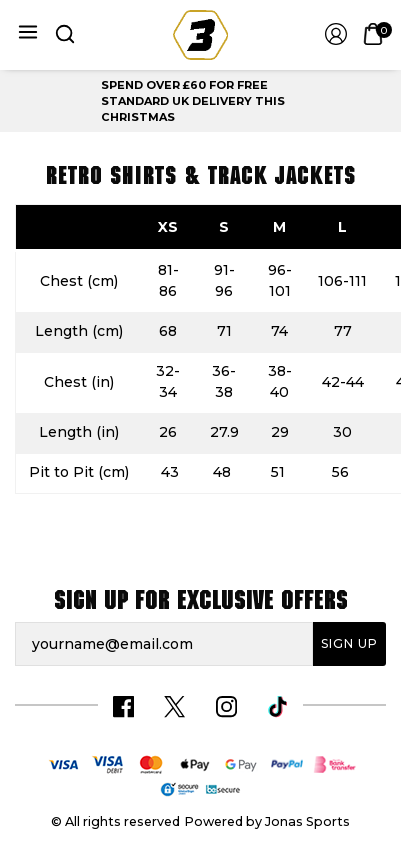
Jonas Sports (307, 821)
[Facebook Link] (123, 706)
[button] (64, 35)
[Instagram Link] (226, 706)
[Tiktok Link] (277, 706)
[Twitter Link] (174, 706)
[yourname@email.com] (164, 644)
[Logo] (200, 34)
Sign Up (349, 643)
